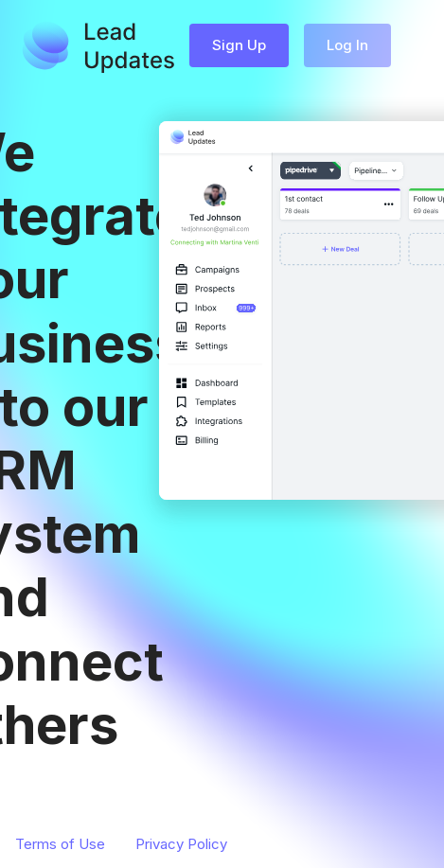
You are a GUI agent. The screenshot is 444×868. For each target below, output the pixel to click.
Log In (347, 45)
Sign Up (239, 45)
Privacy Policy (181, 844)
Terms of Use (60, 844)
